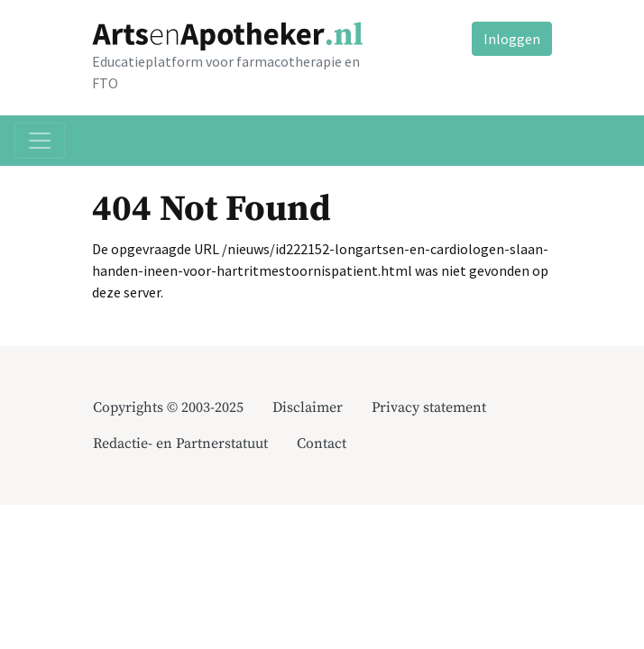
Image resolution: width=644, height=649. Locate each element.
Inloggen (512, 39)
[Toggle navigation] (40, 141)
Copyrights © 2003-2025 (168, 407)
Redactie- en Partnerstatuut (180, 443)
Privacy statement (429, 407)
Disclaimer (308, 407)
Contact (322, 443)
